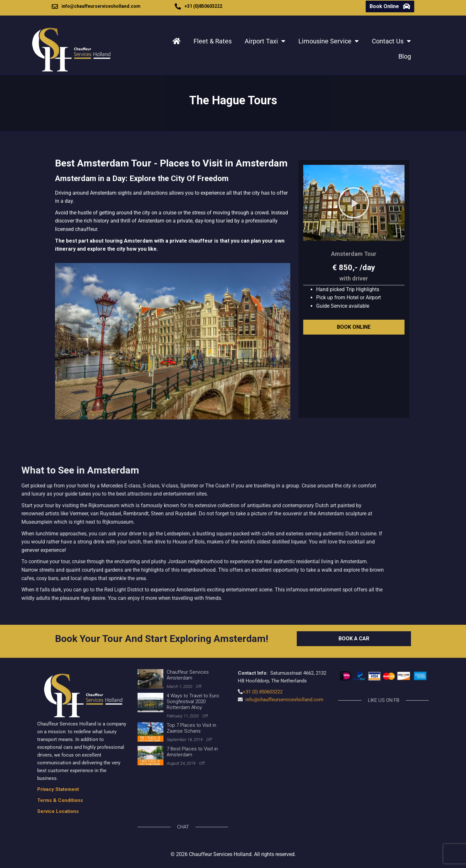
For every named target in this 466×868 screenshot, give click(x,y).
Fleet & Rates (213, 41)
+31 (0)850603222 (203, 6)
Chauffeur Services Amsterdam (188, 675)
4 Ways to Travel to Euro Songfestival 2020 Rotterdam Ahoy (193, 702)
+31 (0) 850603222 (263, 692)
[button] (354, 203)
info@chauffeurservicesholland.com (101, 6)
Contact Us (391, 41)
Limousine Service (329, 41)
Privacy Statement (58, 789)
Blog (405, 56)
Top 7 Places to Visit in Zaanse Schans (191, 728)
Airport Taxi (265, 41)
